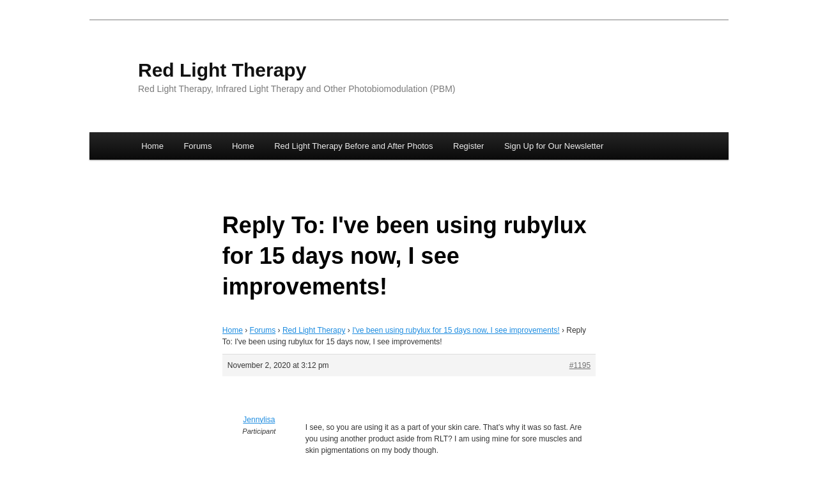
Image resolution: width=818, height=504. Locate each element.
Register (468, 146)
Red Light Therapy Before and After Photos (353, 146)
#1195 (580, 365)
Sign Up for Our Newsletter (554, 146)
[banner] (409, 79)
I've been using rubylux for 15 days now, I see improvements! (456, 330)
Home (152, 146)
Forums (197, 146)
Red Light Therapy (222, 70)
